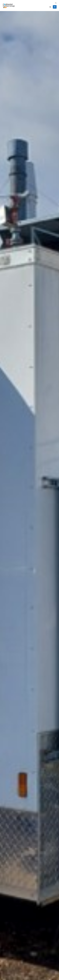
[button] (56, 3)
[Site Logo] (9, 6)
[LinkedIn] (50, 7)
